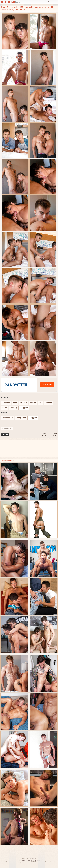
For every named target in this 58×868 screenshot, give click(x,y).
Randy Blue (6, 7)
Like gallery (5, 435)
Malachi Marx (8, 418)
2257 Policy (22, 860)
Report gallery (7, 428)
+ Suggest (24, 408)
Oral (40, 403)
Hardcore (23, 403)
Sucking (13, 408)
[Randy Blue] (17, 385)
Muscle (33, 403)
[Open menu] (55, 2)
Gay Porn (33, 859)
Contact (38, 860)
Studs (5, 408)
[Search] (48, 2)
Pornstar (48, 403)
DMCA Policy (30, 860)
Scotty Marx (21, 418)
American (6, 403)
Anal (15, 403)
